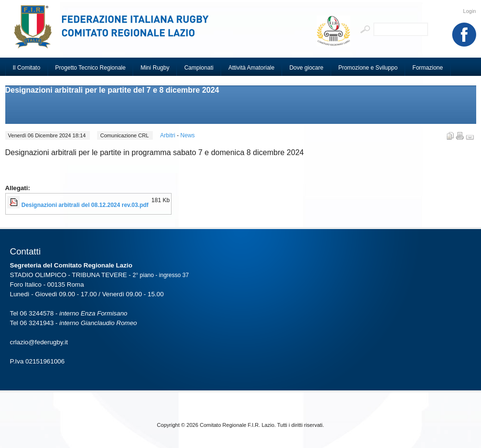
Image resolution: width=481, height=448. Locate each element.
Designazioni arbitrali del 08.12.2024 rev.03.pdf (85, 205)
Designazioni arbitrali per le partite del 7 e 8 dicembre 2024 (112, 90)
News (187, 135)
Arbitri (168, 135)
